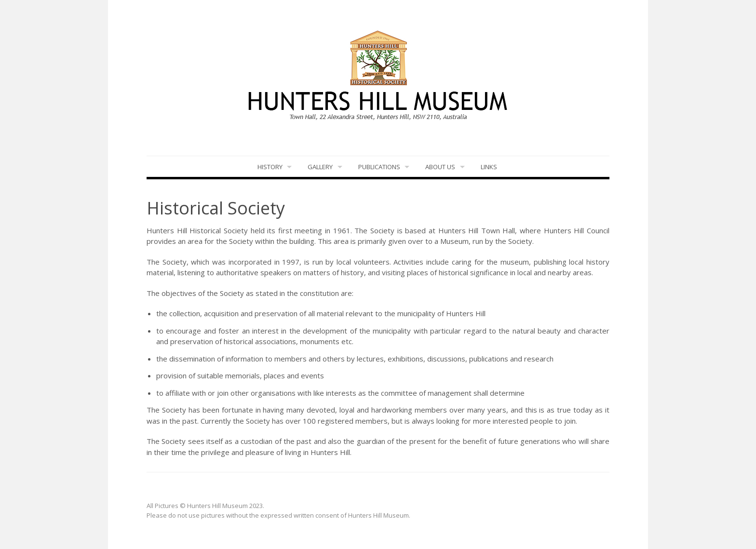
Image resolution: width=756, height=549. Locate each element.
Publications (379, 167)
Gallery (320, 167)
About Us (440, 167)
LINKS (489, 167)
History (270, 167)
